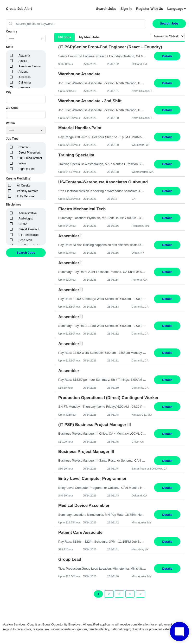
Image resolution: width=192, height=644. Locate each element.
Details (167, 56)
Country (12, 32)
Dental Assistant (29, 229)
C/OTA (23, 224)
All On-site (24, 186)
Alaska (23, 61)
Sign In (126, 9)
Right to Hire (27, 169)
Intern (22, 163)
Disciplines (14, 205)
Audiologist (26, 219)
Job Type (12, 139)
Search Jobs (106, 9)
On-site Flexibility (18, 179)
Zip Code (12, 108)
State (10, 47)
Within (10, 123)
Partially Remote (28, 191)
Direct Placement (29, 153)
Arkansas (25, 77)
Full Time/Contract (30, 158)
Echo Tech (25, 240)
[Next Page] (140, 594)
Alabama (24, 56)
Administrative (28, 213)
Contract (24, 147)
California (25, 83)
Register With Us (149, 9)
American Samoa (30, 66)
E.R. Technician (29, 235)
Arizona (23, 72)
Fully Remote (26, 196)
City (9, 92)
